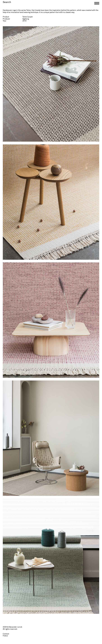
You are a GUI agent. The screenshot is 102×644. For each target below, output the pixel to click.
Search (7, 2)
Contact (6, 634)
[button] (97, 4)
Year (5, 21)
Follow (5, 636)
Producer (6, 19)
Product (6, 17)
